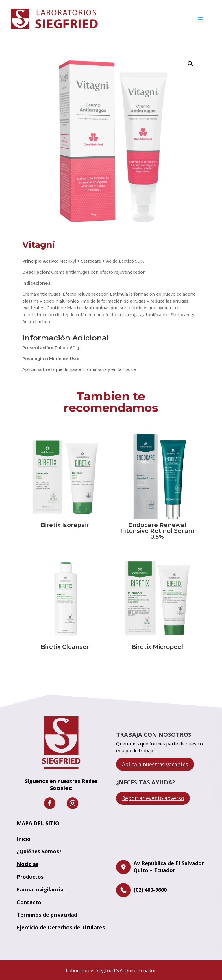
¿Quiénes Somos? (39, 851)
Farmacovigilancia (40, 889)
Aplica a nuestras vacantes (155, 764)
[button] (190, 64)
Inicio (24, 839)
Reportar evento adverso (153, 798)
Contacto (29, 902)
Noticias (28, 864)
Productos (30, 877)
